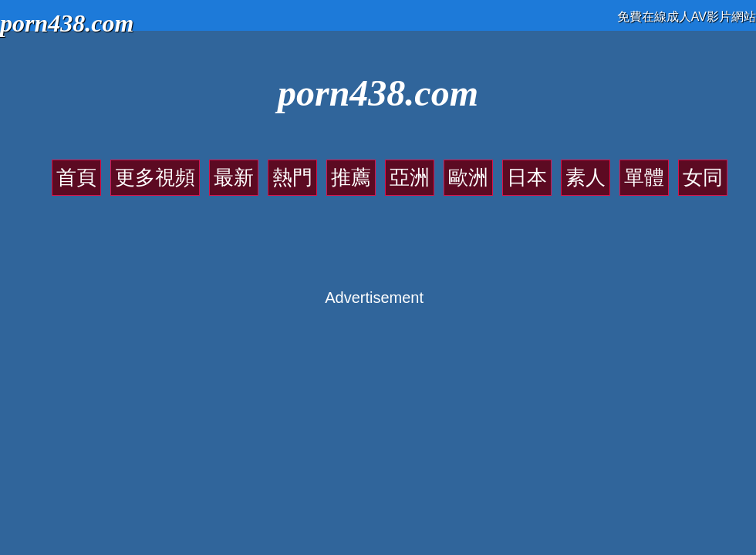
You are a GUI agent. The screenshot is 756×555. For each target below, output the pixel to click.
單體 (644, 177)
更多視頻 (155, 177)
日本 (527, 177)
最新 (234, 177)
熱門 (292, 177)
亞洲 (410, 177)
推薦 (351, 177)
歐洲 (468, 177)
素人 (586, 177)
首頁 (76, 177)
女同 (703, 177)
